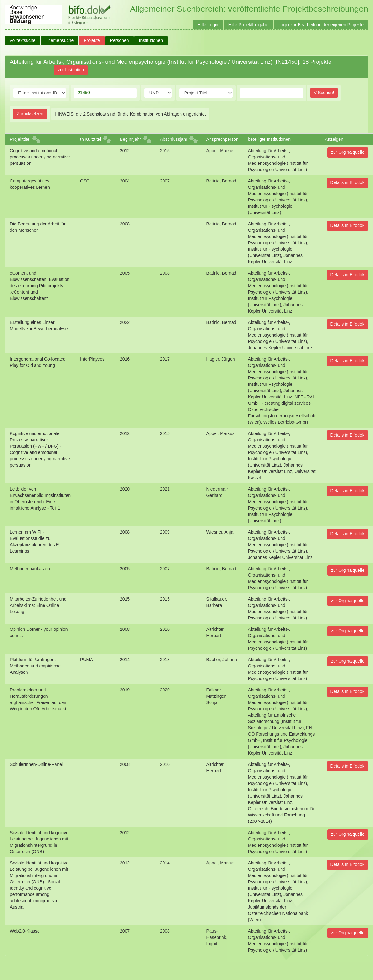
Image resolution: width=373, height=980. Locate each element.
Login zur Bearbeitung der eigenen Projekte (321, 25)
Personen (120, 40)
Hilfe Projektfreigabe (248, 25)
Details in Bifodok (347, 182)
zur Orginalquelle (348, 152)
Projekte (92, 40)
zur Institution (71, 70)
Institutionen (151, 40)
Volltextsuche (23, 40)
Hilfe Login (208, 25)
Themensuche (60, 40)
